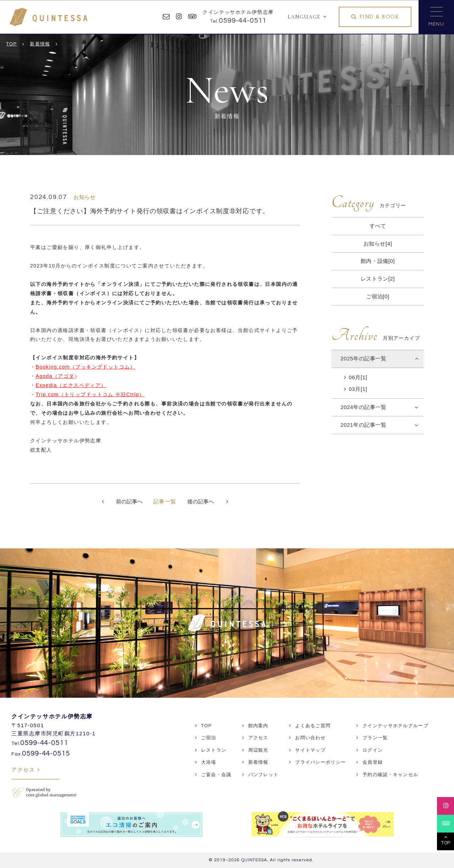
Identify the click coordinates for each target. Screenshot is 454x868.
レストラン (214, 750)
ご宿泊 (209, 738)
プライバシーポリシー (320, 762)
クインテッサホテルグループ (395, 726)
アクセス (23, 770)
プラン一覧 (375, 738)
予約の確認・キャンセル (390, 775)
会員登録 (373, 762)
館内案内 (258, 726)
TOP (206, 726)
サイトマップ (310, 750)
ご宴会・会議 (216, 775)
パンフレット (264, 775)
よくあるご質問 (313, 726)
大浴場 (209, 762)
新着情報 (258, 762)
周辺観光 (258, 750)
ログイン (373, 750)
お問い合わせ (310, 738)
